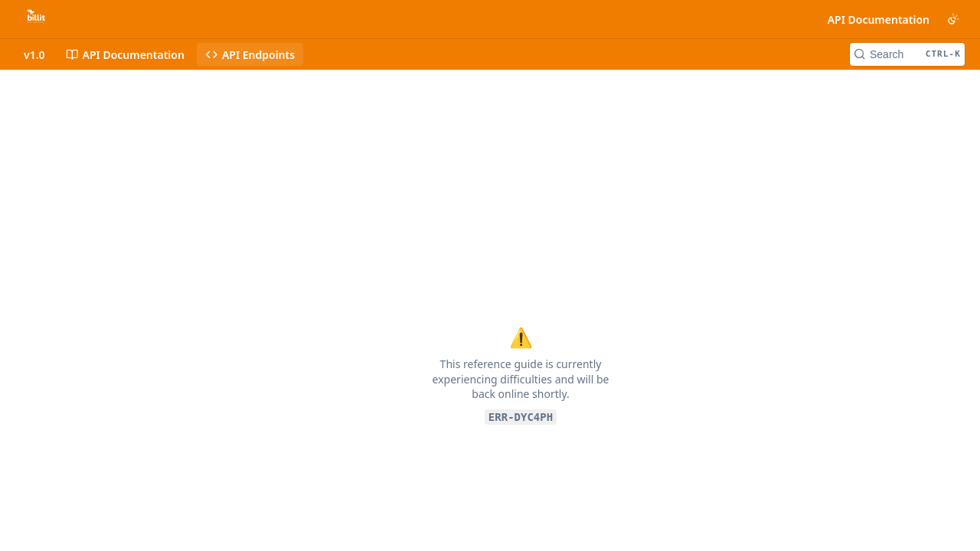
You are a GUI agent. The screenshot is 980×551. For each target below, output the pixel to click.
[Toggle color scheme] (953, 19)
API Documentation (879, 20)
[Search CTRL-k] (907, 54)
